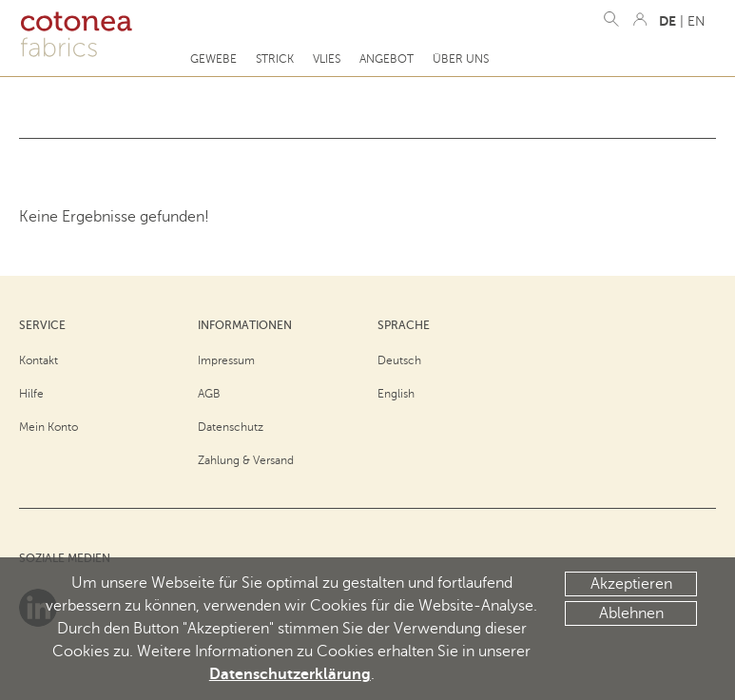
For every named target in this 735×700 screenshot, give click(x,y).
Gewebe (213, 59)
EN (696, 21)
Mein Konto (48, 427)
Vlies (327, 59)
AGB (209, 394)
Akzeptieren (631, 584)
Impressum (226, 360)
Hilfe (31, 394)
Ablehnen (631, 613)
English (396, 394)
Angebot (387, 59)
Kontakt (39, 360)
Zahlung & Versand (246, 460)
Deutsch (399, 360)
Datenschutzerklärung (290, 674)
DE (667, 21)
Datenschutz (231, 427)
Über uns (461, 59)
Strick (275, 59)
